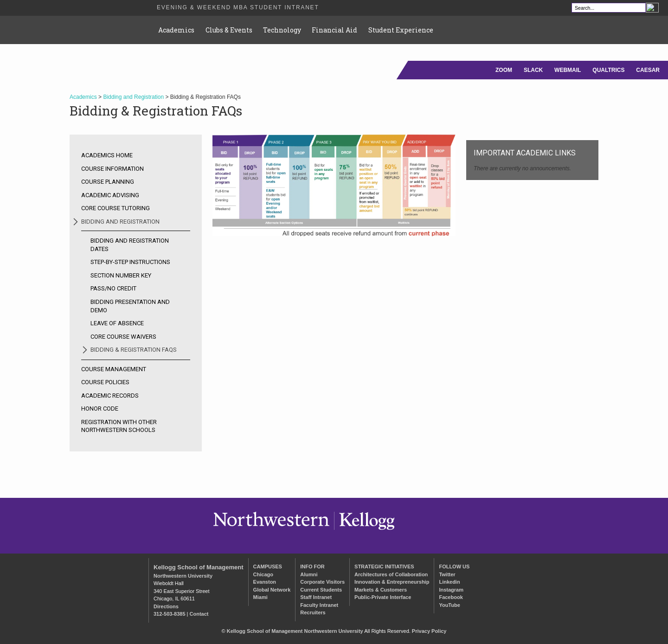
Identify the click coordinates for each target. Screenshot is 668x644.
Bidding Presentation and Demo (130, 306)
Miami (260, 597)
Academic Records (110, 396)
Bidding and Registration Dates (130, 245)
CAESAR (648, 70)
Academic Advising (110, 195)
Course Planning (108, 182)
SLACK (533, 70)
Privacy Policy (429, 631)
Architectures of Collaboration (391, 574)
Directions (166, 606)
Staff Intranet (316, 597)
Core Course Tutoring (116, 208)
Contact (199, 614)
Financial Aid (334, 30)
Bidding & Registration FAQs (134, 350)
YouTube (449, 605)
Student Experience (401, 30)
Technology (282, 30)
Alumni (309, 574)
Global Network (272, 590)
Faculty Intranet (319, 605)
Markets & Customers (381, 590)
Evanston (265, 582)
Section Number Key (121, 275)
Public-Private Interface (383, 597)
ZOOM (504, 70)
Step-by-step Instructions (130, 262)
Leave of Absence (117, 323)
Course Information (112, 169)
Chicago (263, 574)
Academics (176, 30)
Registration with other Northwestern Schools (119, 426)
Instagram (451, 590)
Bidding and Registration (133, 97)
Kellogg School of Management (199, 567)
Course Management (114, 369)
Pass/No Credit (113, 288)
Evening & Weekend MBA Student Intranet (238, 7)
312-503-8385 (170, 614)
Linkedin (449, 582)
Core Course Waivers (123, 337)
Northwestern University (183, 576)
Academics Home (107, 155)
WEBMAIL (568, 70)
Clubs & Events (229, 30)
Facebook (451, 597)
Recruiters (313, 612)
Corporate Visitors (322, 582)
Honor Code (100, 409)
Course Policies (105, 382)
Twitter (447, 574)
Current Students (321, 590)
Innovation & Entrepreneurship (392, 582)
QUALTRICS (608, 70)
